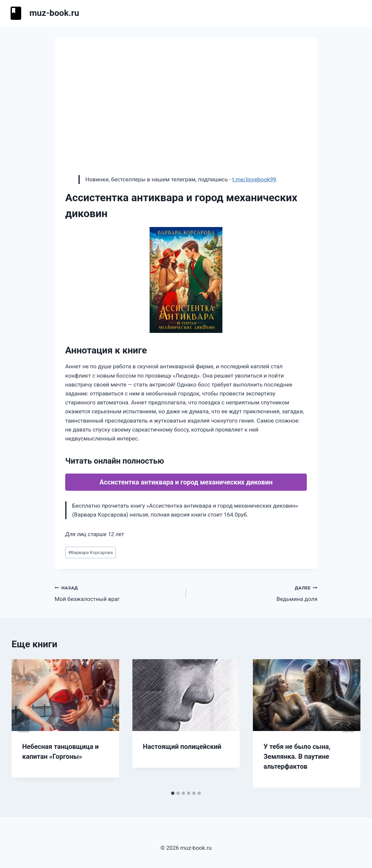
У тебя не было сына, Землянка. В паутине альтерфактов (297, 756)
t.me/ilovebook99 (254, 179)
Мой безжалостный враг (117, 593)
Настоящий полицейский (182, 747)
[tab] (173, 793)
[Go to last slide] (23, 723)
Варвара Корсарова (90, 552)
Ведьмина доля (255, 593)
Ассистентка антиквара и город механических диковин (186, 482)
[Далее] (349, 723)
